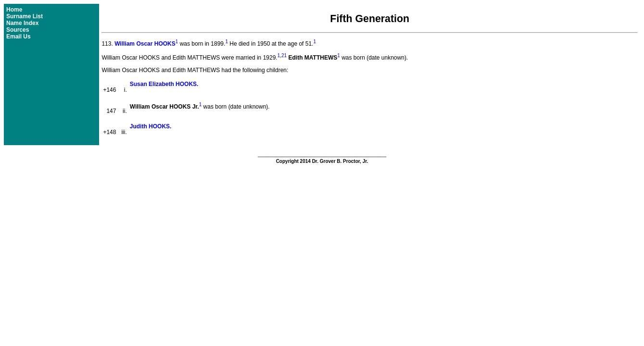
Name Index (22, 23)
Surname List (25, 16)
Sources (18, 30)
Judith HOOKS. (151, 126)
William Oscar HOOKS (145, 44)
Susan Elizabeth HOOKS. (164, 84)
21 (284, 56)
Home (14, 10)
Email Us (19, 37)
